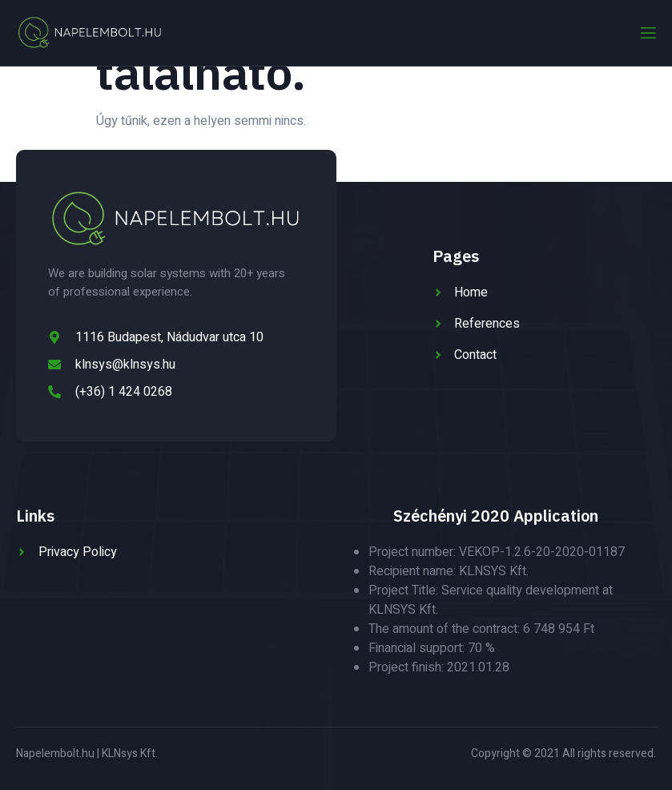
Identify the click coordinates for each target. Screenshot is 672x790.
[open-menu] (647, 33)
